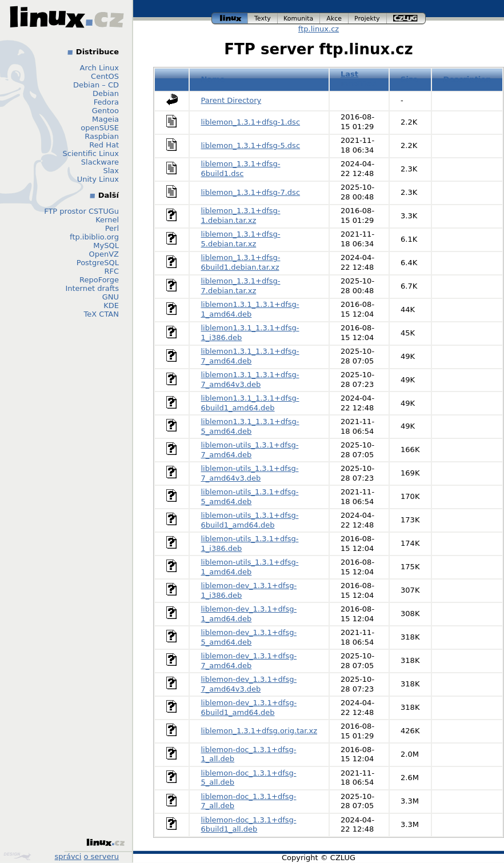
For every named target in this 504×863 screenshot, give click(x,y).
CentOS (105, 76)
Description (467, 79)
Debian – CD (96, 85)
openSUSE (100, 128)
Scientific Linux (91, 153)
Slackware (100, 162)
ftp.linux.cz (319, 29)
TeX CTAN (101, 314)
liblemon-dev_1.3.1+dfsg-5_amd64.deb (249, 637)
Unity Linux (98, 179)
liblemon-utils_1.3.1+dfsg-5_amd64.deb (250, 497)
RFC (111, 271)
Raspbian (102, 136)
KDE (111, 305)
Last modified (359, 79)
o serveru (101, 856)
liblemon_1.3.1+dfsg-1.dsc (251, 122)
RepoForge (99, 280)
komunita (299, 19)
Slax (111, 171)
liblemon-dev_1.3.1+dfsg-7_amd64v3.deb (249, 684)
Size (409, 79)
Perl (112, 228)
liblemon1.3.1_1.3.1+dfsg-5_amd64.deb (250, 426)
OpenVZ (104, 254)
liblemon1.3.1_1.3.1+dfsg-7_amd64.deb (250, 356)
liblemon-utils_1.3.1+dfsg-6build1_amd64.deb (250, 520)
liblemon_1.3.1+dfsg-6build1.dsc (241, 169)
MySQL (106, 245)
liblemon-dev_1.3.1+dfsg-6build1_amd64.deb (249, 708)
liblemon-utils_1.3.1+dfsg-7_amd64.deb (250, 450)
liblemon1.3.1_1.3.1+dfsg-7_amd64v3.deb (250, 379)
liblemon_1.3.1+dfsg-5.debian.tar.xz (241, 239)
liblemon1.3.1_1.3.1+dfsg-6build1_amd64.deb (250, 403)
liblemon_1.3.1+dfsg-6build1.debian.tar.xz (241, 262)
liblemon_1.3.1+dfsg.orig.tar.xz (259, 731)
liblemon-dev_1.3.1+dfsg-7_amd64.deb (249, 661)
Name (213, 79)
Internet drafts (92, 288)
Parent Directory (231, 100)
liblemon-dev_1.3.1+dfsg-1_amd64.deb (249, 614)
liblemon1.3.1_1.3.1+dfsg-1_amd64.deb (250, 309)
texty (263, 19)
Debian (106, 93)
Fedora (106, 102)
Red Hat (104, 145)
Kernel (107, 220)
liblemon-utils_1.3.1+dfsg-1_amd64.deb (250, 567)
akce (334, 19)
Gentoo (105, 111)
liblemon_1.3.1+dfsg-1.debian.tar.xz (241, 215)
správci (68, 856)
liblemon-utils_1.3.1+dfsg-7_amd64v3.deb (250, 473)
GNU (111, 297)
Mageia (105, 119)
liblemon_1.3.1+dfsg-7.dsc (251, 192)
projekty (368, 19)
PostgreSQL (98, 263)
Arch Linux (100, 68)
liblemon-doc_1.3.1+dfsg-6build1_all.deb (249, 825)
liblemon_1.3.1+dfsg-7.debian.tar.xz (241, 286)
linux (230, 19)
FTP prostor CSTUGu (81, 211)
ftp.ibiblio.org (94, 237)
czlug (406, 19)
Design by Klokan (17, 856)
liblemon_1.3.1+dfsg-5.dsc (251, 145)
